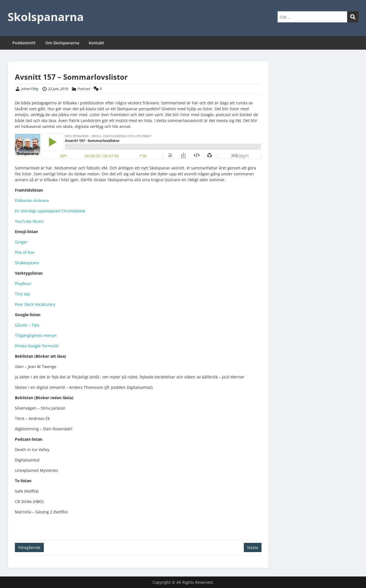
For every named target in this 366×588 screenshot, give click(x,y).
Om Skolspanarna (62, 43)
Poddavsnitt (24, 43)
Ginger (21, 242)
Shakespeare (27, 263)
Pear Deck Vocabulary (35, 304)
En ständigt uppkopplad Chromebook (50, 211)
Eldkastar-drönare (32, 200)
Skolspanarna (46, 17)
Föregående (29, 547)
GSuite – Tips (27, 325)
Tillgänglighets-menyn (36, 335)
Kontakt (96, 43)
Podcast (84, 89)
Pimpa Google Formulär (37, 346)
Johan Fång (30, 89)
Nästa (253, 547)
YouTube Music (29, 221)
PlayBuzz (23, 283)
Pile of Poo (25, 252)
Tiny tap (22, 294)
